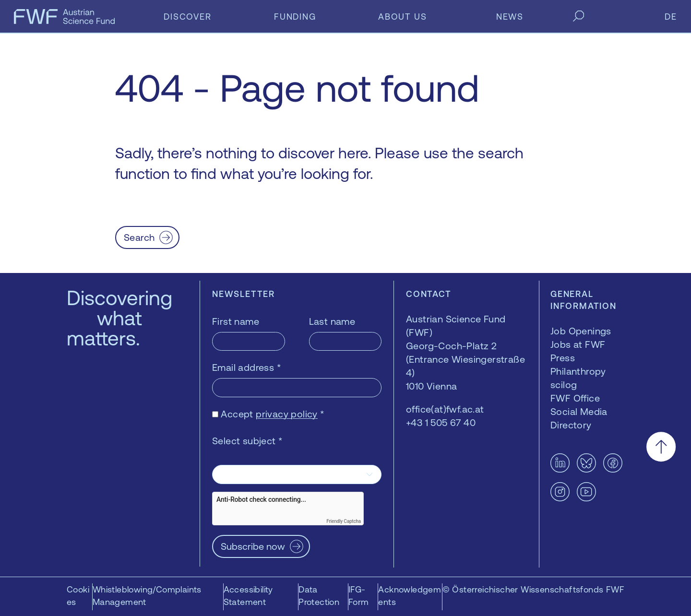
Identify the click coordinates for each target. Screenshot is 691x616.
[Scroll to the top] (661, 447)
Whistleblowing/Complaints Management (147, 595)
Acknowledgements (410, 595)
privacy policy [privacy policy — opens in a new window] (287, 414)
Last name (332, 321)
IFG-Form (359, 595)
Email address (247, 367)
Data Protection (319, 595)
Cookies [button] (78, 595)
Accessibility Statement (248, 595)
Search (139, 237)
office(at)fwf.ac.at (445, 409)
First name (236, 321)
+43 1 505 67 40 (441, 422)
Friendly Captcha (344, 521)
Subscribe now (253, 546)
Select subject (247, 441)
